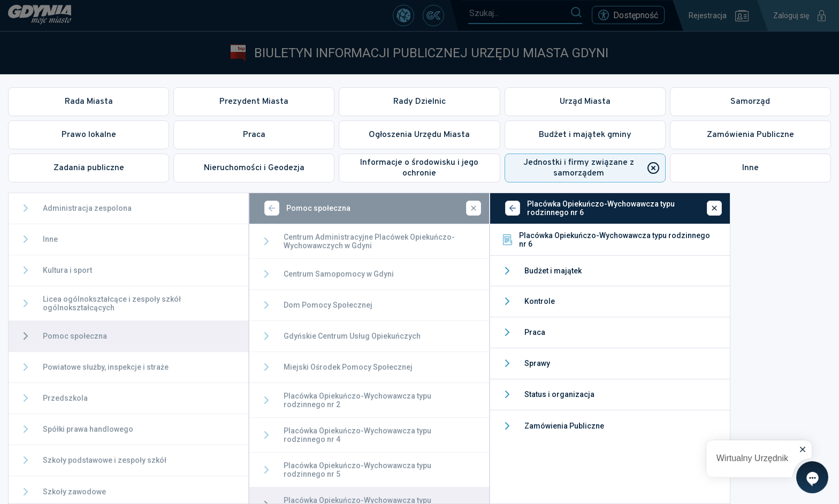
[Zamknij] (474, 208)
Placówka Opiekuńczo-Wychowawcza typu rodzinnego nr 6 (605, 240)
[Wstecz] (272, 208)
